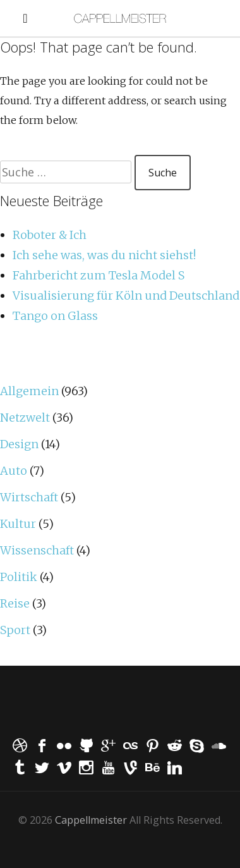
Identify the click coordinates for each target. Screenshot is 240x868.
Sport (15, 630)
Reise (15, 603)
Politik (19, 577)
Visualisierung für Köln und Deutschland (126, 296)
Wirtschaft (29, 497)
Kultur (18, 524)
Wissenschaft (37, 550)
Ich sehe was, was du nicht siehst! (104, 255)
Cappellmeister (91, 820)
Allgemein (29, 391)
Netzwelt (25, 418)
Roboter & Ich (50, 235)
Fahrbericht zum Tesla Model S (99, 275)
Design (19, 444)
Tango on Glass (55, 316)
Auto (14, 471)
